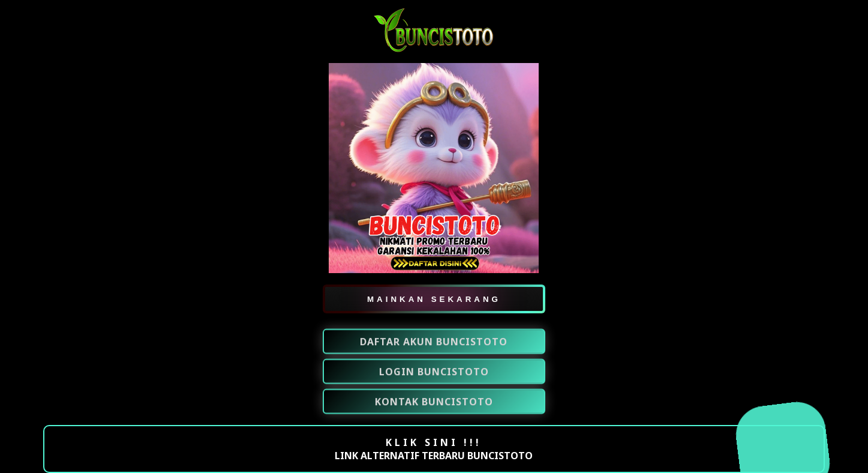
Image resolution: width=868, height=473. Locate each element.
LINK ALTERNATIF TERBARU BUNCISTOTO (434, 456)
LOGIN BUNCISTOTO (434, 372)
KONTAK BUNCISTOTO (434, 402)
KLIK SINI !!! (434, 442)
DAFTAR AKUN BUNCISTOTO (434, 342)
